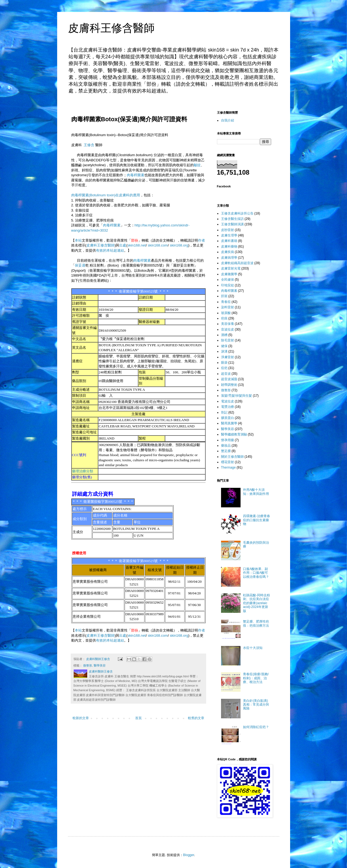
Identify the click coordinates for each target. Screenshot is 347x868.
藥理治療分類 (83, 471)
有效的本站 (105, 250)
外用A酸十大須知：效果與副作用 (256, 492)
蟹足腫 (226, 451)
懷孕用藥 (228, 440)
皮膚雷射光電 (231, 268)
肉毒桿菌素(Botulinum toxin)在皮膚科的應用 (106, 195)
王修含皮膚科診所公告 (237, 213)
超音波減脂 (229, 379)
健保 (224, 346)
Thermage (228, 467)
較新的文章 (81, 718)
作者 (202, 240)
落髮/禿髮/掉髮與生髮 (237, 396)
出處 (123, 245)
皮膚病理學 (229, 258)
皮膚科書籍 (229, 241)
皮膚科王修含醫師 (111, 28)
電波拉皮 (228, 401)
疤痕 (224, 318)
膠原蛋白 (228, 418)
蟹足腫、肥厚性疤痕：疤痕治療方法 (256, 623)
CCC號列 (79, 455)
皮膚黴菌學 (229, 274)
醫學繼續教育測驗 (234, 434)
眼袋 (224, 363)
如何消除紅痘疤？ (256, 727)
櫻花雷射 (228, 462)
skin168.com (158, 245)
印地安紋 (228, 285)
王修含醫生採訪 (232, 219)
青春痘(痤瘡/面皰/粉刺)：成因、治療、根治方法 (256, 678)
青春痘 (226, 302)
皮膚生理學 (229, 235)
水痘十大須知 (253, 648)
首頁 (138, 718)
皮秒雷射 (228, 230)
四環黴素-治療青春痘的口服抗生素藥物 (257, 520)
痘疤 (224, 368)
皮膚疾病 (228, 252)
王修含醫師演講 (232, 224)
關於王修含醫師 (232, 457)
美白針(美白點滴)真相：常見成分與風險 (256, 705)
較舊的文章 (196, 718)
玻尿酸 (226, 313)
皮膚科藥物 (229, 246)
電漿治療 (228, 407)
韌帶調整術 (229, 385)
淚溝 (224, 351)
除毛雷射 (228, 340)
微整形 (88, 665)
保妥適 (80, 265)
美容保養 (228, 324)
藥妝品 (226, 446)
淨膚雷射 (228, 357)
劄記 (224, 412)
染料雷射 (228, 307)
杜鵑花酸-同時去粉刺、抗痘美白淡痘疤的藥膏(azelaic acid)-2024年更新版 (257, 603)
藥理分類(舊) (82, 477)
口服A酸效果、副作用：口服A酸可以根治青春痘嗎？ (256, 573)
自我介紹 (228, 120)
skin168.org (179, 245)
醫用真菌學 (229, 423)
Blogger (189, 855)
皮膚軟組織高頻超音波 (237, 263)
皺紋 (197, 165)
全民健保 (228, 280)
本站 (78, 240)
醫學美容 (100, 665)
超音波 (226, 374)
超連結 (119, 250)
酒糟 (224, 335)
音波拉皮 (228, 329)
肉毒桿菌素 (136, 175)
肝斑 (224, 296)
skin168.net (137, 245)
